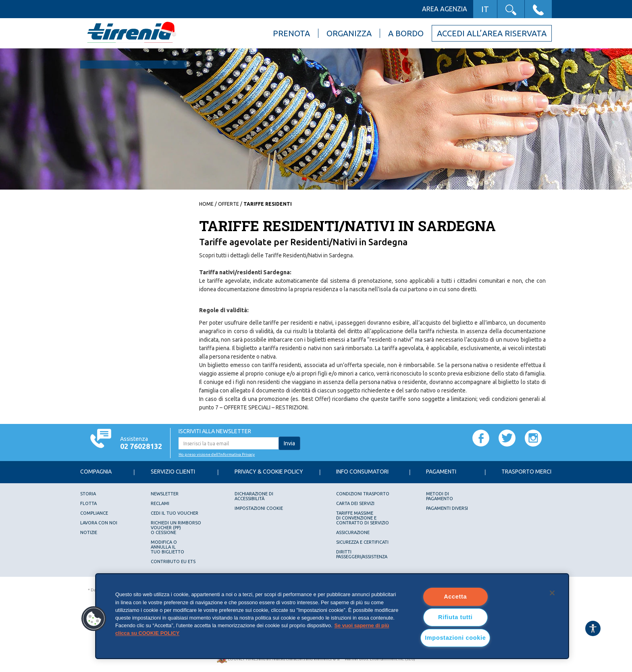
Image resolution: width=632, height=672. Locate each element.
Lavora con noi (99, 523)
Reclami (160, 503)
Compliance (94, 513)
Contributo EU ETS (173, 561)
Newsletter (165, 494)
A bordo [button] (406, 33)
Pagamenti (441, 472)
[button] (511, 9)
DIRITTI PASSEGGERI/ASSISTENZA (362, 554)
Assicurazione (353, 532)
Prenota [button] (291, 33)
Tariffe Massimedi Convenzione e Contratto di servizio (363, 518)
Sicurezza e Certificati (362, 542)
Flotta (88, 503)
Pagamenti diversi (447, 508)
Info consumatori (362, 472)
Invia (289, 443)
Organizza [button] (349, 33)
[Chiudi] (552, 593)
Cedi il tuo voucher (175, 513)
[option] (316, 119)
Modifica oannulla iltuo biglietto (167, 547)
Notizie (89, 532)
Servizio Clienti (173, 472)
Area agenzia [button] (445, 9)
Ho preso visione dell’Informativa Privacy (217, 454)
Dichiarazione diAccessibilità (254, 496)
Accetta (455, 597)
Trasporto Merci (526, 472)
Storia (88, 494)
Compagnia (96, 472)
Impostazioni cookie (259, 508)
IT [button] (485, 9)
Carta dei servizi (355, 503)
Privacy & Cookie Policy (269, 472)
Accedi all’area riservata (492, 33)
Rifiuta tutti (455, 617)
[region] (332, 616)
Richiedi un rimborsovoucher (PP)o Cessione (176, 528)
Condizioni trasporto (363, 494)
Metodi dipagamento (440, 496)
